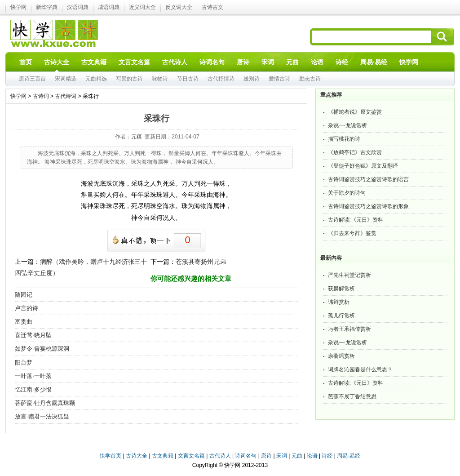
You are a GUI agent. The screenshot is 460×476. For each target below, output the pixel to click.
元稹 (137, 137)
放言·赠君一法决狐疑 (42, 416)
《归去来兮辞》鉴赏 (352, 233)
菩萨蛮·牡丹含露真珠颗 (45, 403)
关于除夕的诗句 (347, 193)
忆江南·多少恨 (33, 389)
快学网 (18, 7)
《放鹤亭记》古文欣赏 (355, 152)
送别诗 (252, 79)
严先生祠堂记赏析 (349, 275)
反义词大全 (179, 7)
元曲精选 (96, 79)
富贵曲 (24, 322)
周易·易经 (374, 62)
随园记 (24, 295)
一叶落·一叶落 (33, 376)
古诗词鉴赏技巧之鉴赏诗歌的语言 (368, 179)
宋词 (282, 456)
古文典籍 (163, 456)
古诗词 (41, 96)
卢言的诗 (27, 308)
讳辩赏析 (339, 302)
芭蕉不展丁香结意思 (352, 396)
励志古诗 (310, 79)
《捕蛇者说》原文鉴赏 (355, 112)
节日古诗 (188, 79)
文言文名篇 (191, 456)
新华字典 (47, 7)
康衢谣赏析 (341, 356)
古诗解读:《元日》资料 (356, 220)
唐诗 (266, 456)
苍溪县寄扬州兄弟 (201, 262)
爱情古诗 (279, 79)
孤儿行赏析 (341, 316)
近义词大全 (142, 7)
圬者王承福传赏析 (349, 329)
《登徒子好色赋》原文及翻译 (363, 166)
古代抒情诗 (221, 79)
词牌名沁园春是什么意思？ (360, 369)
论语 (312, 456)
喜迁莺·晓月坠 (33, 335)
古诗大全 (137, 456)
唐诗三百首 (32, 79)
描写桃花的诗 (344, 139)
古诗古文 (212, 7)
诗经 (327, 456)
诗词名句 (246, 456)
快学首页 (111, 456)
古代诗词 (66, 96)
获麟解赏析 (341, 289)
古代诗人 (220, 456)
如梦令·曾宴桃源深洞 (42, 349)
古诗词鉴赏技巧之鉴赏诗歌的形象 (368, 206)
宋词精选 (66, 79)
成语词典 (109, 7)
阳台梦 (24, 363)
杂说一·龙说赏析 (347, 125)
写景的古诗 (129, 79)
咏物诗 (160, 79)
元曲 (297, 456)
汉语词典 (78, 7)
